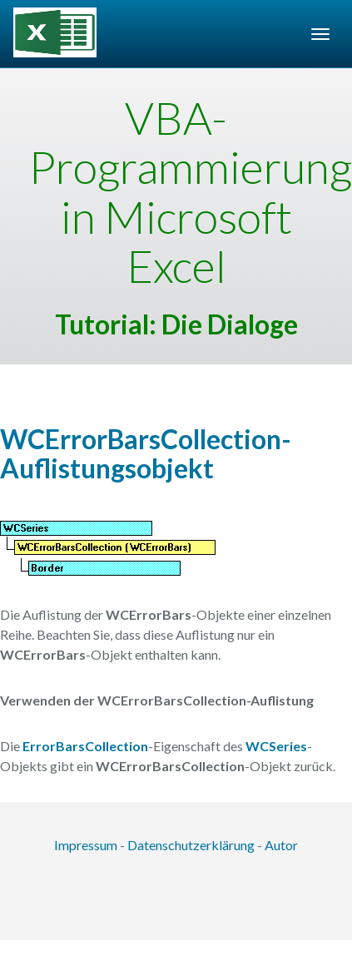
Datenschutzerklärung (191, 845)
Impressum (86, 845)
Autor (281, 845)
